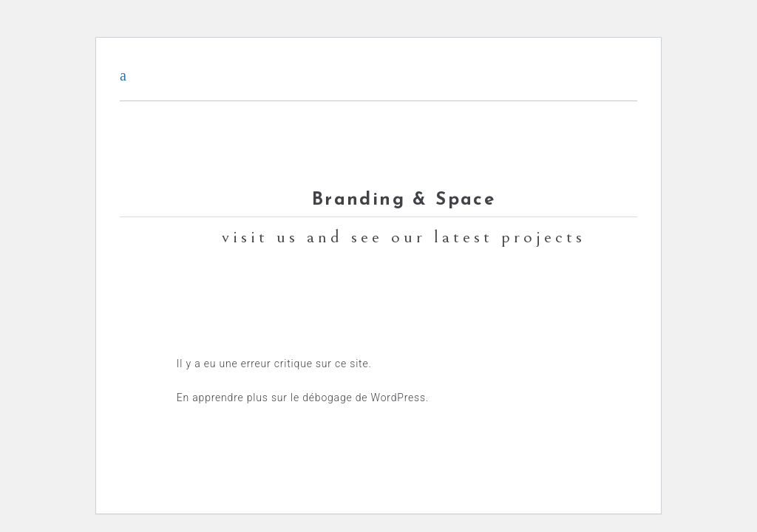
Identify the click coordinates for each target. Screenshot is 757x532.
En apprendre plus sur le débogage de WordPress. (303, 398)
